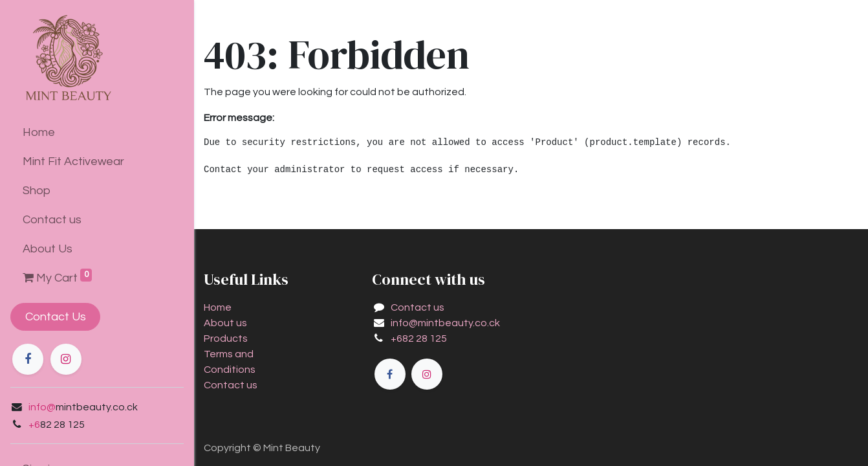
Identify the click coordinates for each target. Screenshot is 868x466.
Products (226, 338)
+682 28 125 (419, 338)
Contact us (231, 385)
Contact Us (56, 317)
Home (218, 307)
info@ (42, 407)
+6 (34, 425)
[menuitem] (97, 132)
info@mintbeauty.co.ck (445, 323)
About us (225, 323)
